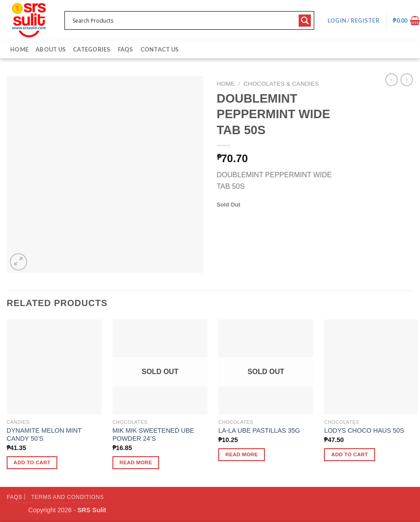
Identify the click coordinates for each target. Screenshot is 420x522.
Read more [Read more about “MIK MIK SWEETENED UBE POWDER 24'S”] (136, 462)
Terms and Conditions (68, 497)
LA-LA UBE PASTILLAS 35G (259, 430)
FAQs (126, 49)
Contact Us (160, 49)
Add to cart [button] (32, 462)
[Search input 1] (184, 20)
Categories (92, 49)
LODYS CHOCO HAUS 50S (364, 430)
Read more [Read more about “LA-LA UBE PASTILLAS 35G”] (242, 454)
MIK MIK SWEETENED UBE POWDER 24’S (153, 435)
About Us (51, 49)
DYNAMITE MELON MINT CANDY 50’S (44, 435)
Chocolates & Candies (281, 84)
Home (19, 49)
